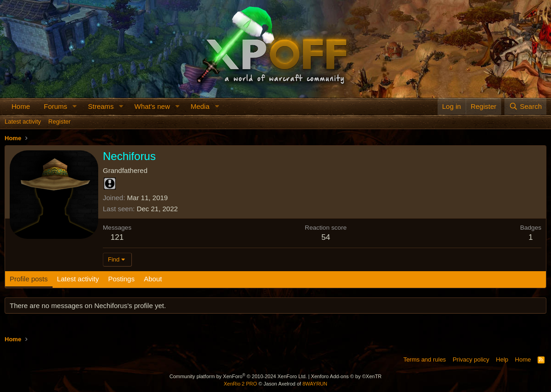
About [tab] (153, 279)
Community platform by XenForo (238, 376)
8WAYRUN (315, 384)
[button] (75, 106)
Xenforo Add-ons (346, 376)
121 (117, 237)
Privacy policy (471, 359)
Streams (101, 106)
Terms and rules (425, 359)
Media (200, 106)
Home (21, 106)
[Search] (525, 106)
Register (59, 122)
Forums (56, 106)
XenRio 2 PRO (240, 384)
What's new (152, 106)
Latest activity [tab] (78, 279)
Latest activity (23, 122)
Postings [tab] (121, 279)
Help (502, 359)
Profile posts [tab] (29, 279)
